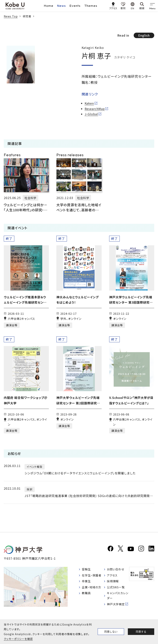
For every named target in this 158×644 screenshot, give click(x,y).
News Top (11, 16)
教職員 (87, 595)
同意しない (111, 632)
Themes (91, 6)
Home (49, 6)
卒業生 (87, 582)
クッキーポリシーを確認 (18, 639)
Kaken (89, 103)
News (61, 6)
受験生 (87, 569)
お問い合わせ (116, 569)
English (144, 35)
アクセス (113, 576)
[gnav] (152, 6)
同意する (141, 632)
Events (75, 6)
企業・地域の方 (92, 589)
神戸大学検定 (117, 607)
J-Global (91, 114)
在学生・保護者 (92, 576)
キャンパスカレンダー (117, 598)
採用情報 (114, 582)
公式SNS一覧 (117, 589)
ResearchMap (95, 109)
